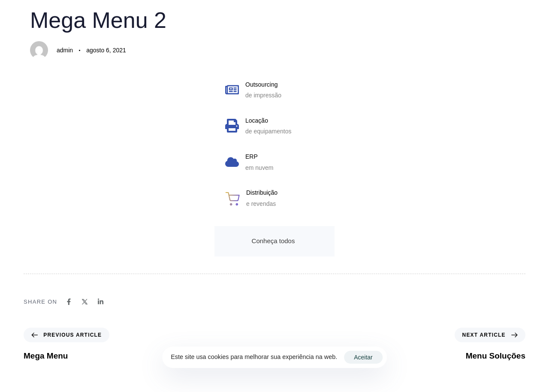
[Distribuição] (274, 200)
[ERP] (274, 164)
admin (65, 50)
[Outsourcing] (274, 92)
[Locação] (274, 128)
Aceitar (363, 357)
